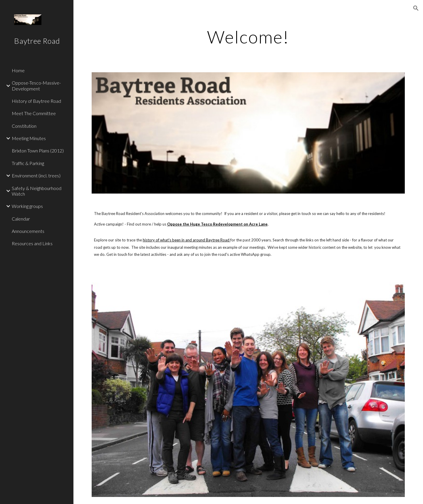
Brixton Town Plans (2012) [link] (38, 151)
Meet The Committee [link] (34, 113)
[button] (416, 8)
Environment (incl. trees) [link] (36, 175)
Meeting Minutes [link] (29, 138)
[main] (248, 37)
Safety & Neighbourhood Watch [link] (37, 191)
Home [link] (18, 70)
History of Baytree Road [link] (36, 101)
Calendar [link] (21, 219)
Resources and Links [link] (32, 243)
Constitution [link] (24, 126)
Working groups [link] (27, 206)
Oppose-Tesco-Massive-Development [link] (36, 85)
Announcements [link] (28, 231)
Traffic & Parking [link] (28, 163)
